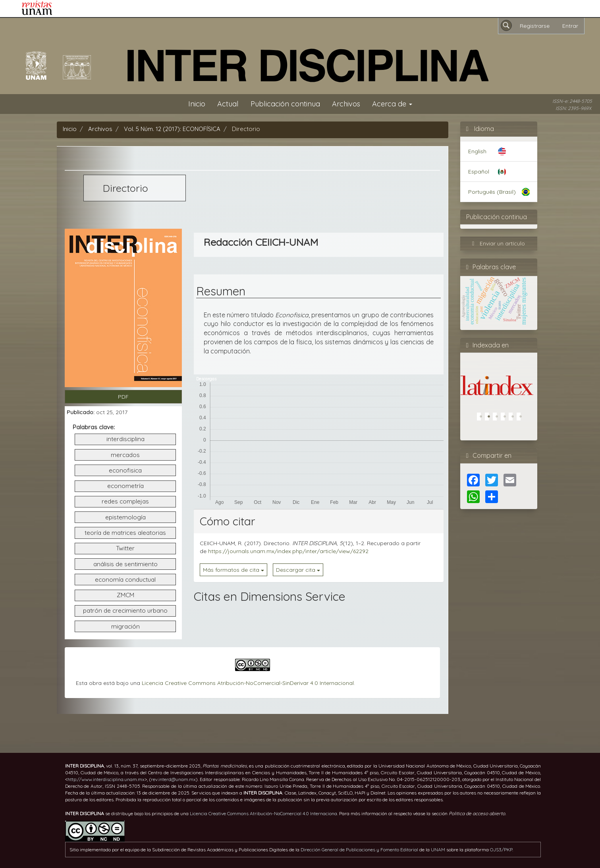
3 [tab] (499, 419)
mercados (125, 455)
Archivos (346, 104)
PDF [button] (123, 397)
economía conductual (125, 580)
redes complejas (125, 501)
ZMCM (125, 595)
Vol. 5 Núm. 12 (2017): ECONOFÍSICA (172, 129)
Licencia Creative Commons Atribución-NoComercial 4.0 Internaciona (263, 813)
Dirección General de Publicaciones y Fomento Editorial (359, 850)
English (477, 151)
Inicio (197, 104)
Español (479, 172)
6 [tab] (523, 419)
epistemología (125, 517)
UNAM (438, 850)
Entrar (570, 26)
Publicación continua (285, 104)
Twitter (125, 548)
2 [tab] (491, 419)
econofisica (125, 470)
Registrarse (535, 26)
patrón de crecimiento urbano (125, 610)
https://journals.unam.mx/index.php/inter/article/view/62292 (288, 551)
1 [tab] (483, 419)
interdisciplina (125, 439)
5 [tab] (515, 419)
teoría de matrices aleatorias (125, 533)
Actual (228, 104)
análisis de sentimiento (125, 564)
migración (125, 626)
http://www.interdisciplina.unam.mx (106, 779)
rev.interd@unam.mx (173, 779)
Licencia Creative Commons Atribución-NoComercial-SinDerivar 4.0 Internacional (248, 683)
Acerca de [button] (392, 104)
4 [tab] (507, 419)
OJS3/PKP (501, 850)
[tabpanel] (497, 377)
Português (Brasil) (492, 192)
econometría (125, 486)
